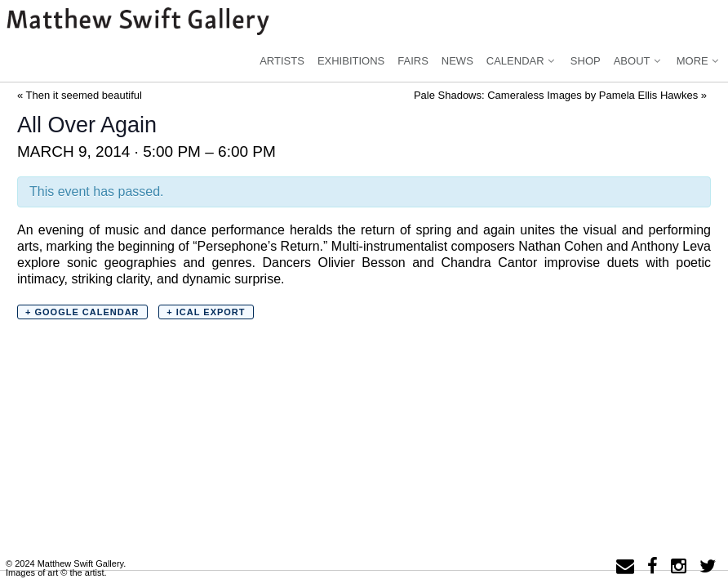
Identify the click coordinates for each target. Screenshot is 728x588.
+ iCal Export (206, 312)
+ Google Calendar (82, 312)
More (699, 61)
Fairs (413, 61)
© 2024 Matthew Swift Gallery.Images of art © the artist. (66, 568)
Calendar (522, 61)
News (457, 61)
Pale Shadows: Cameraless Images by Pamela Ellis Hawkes (560, 95)
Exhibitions (351, 61)
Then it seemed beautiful (80, 95)
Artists (282, 61)
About (639, 61)
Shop (586, 61)
